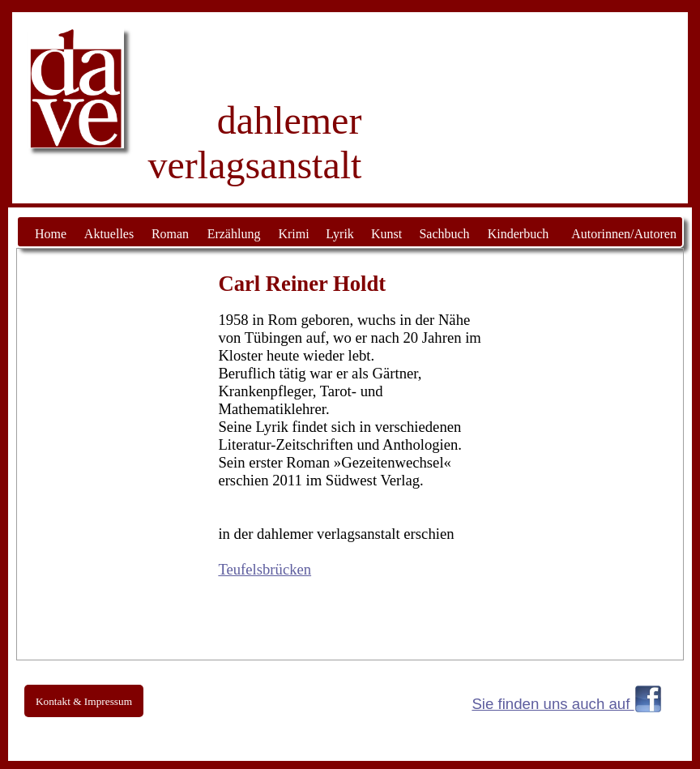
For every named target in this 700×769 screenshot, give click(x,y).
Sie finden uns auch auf (553, 704)
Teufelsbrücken (265, 569)
